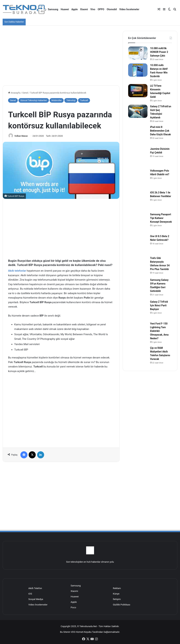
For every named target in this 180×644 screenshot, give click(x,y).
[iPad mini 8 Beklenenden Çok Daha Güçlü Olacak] (138, 135)
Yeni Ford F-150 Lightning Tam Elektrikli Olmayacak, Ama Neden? (159, 331)
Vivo (93, 9)
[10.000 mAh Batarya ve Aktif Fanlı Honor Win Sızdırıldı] (138, 70)
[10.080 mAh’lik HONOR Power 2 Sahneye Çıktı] (138, 53)
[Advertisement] (61, 55)
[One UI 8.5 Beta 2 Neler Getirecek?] (138, 244)
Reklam (117, 588)
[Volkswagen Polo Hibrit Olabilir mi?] (138, 179)
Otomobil (112, 9)
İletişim (117, 599)
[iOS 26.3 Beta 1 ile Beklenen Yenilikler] (138, 200)
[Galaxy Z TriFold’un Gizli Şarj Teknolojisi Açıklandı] (138, 111)
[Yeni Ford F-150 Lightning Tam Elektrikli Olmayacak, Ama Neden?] (138, 332)
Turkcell (84, 100)
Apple (75, 9)
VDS (73, 632)
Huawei (65, 9)
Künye (116, 594)
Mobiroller (57, 100)
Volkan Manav (21, 136)
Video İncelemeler (129, 9)
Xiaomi (84, 9)
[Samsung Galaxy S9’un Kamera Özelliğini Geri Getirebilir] (138, 288)
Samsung (53, 9)
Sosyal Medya (36, 599)
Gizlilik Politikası (121, 605)
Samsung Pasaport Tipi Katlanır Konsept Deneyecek (161, 218)
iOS (30, 594)
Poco (73, 607)
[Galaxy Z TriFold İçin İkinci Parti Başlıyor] (138, 310)
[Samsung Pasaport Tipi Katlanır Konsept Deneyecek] (138, 222)
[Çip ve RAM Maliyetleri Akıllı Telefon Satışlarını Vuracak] (138, 356)
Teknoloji (71, 100)
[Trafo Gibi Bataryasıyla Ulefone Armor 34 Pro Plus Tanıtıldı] (138, 266)
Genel (25, 93)
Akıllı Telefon (35, 588)
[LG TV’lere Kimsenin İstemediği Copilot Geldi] (138, 91)
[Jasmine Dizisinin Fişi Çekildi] (138, 157)
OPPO (101, 9)
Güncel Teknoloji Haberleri (34, 100)
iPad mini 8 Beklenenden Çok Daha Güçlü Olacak (160, 131)
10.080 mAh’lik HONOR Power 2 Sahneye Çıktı (159, 52)
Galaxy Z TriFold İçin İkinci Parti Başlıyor (159, 305)
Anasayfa (14, 93)
